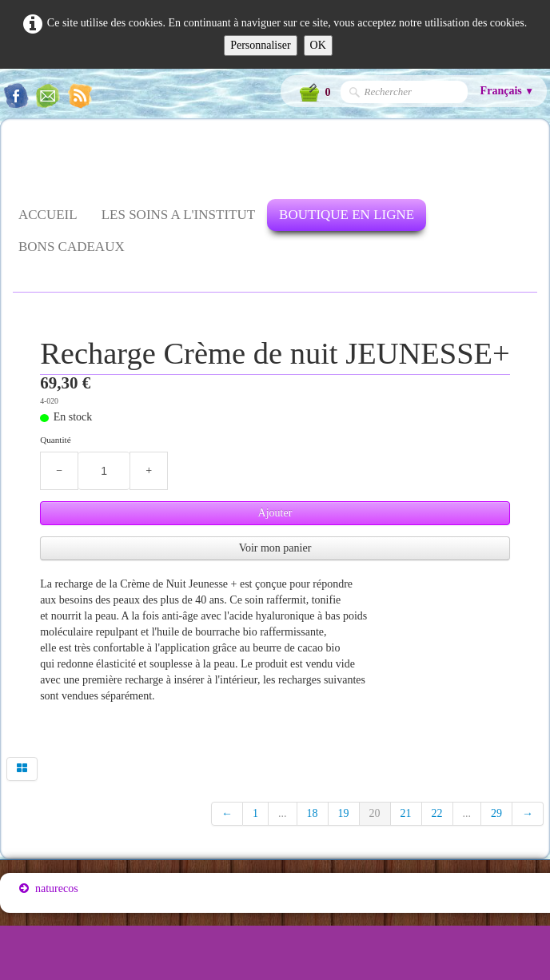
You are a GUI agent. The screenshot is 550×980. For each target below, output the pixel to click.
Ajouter (275, 513)
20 (375, 813)
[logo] (19, 161)
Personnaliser (260, 45)
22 (437, 813)
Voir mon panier (275, 548)
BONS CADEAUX (72, 247)
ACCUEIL (48, 215)
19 (344, 813)
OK (318, 45)
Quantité (56, 440)
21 (406, 813)
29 (496, 813)
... (283, 813)
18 (313, 813)
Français (507, 91)
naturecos (49, 888)
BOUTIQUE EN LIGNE (347, 215)
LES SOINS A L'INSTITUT (178, 215)
